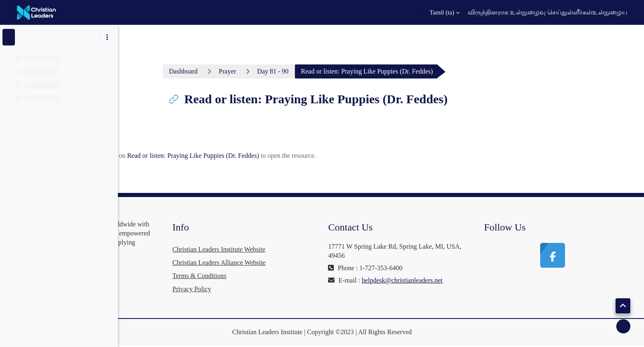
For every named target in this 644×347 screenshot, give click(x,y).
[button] (440, 12)
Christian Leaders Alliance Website (312, 263)
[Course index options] (107, 37)
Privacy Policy (285, 289)
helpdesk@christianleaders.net (431, 289)
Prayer (290, 71)
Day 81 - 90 (335, 71)
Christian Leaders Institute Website (312, 249)
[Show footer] (623, 326)
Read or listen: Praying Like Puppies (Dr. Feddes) (255, 156)
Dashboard (245, 71)
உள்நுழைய (610, 12)
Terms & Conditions (293, 276)
